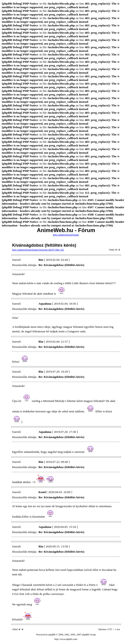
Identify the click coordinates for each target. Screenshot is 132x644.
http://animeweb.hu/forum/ (66, 235)
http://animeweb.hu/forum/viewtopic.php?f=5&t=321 (38, 250)
